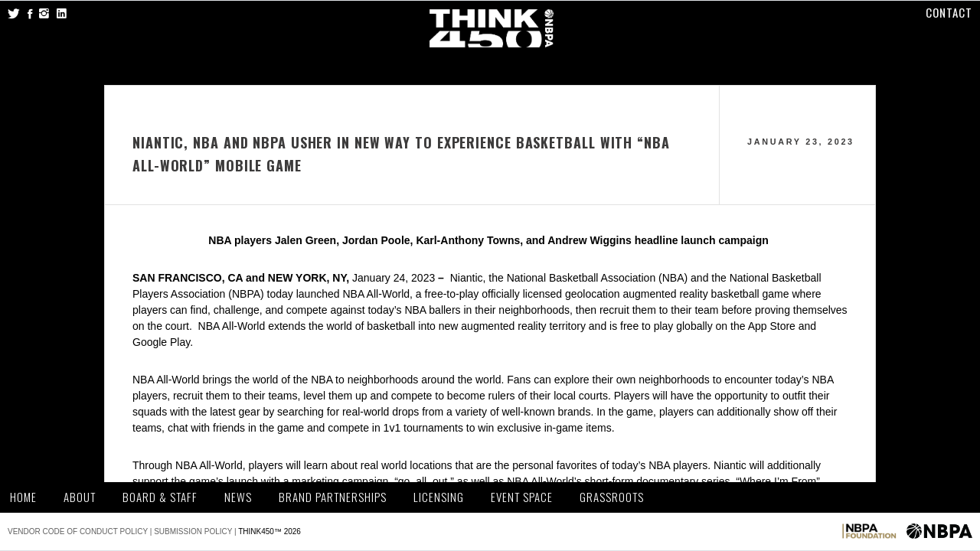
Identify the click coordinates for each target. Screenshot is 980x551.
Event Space (522, 497)
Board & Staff (160, 497)
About (80, 497)
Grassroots (612, 497)
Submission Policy (193, 531)
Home (23, 497)
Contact (949, 12)
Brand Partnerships (333, 497)
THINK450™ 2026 (269, 531)
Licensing (439, 497)
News (238, 497)
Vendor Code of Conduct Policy (78, 531)
